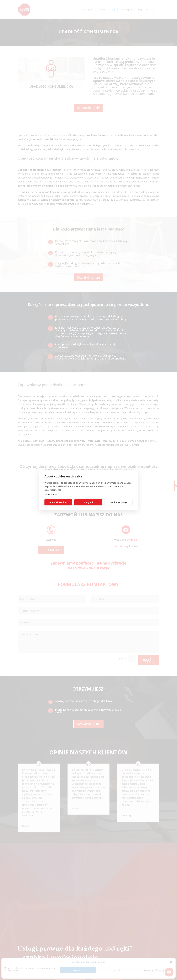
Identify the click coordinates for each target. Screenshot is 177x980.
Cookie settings (118, 502)
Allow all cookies (58, 502)
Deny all (88, 502)
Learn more (51, 494)
